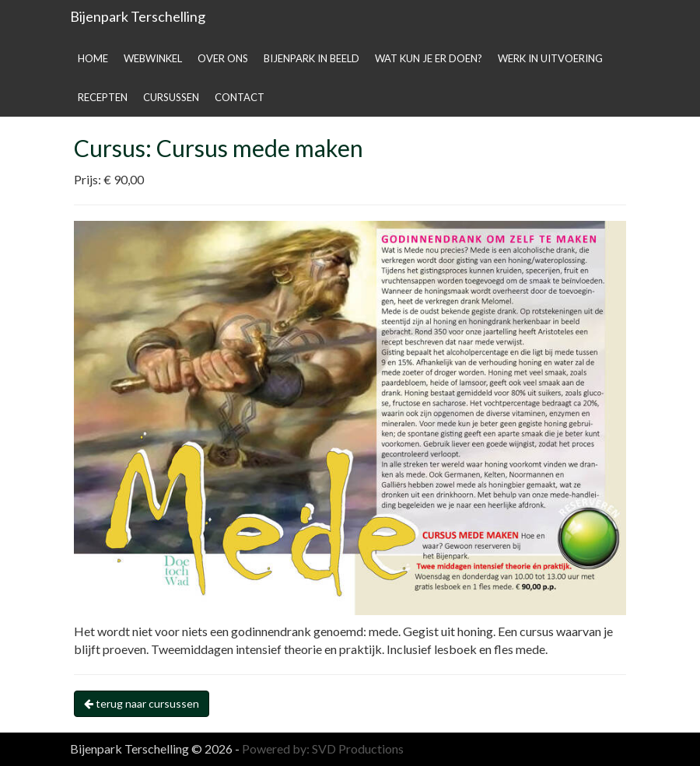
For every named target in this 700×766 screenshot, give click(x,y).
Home (93, 58)
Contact (240, 97)
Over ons (223, 58)
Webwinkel (153, 58)
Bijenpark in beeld (311, 58)
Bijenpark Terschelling (138, 16)
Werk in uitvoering (550, 58)
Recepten (103, 97)
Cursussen (171, 97)
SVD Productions (358, 749)
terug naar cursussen (142, 703)
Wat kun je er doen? (429, 58)
